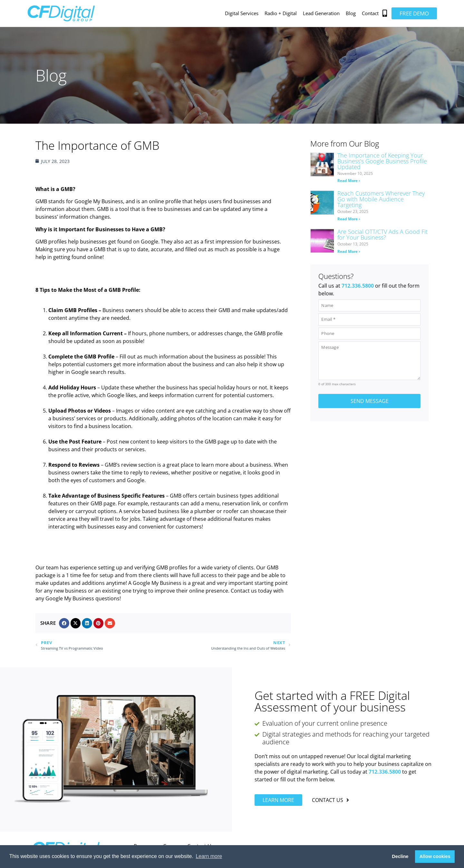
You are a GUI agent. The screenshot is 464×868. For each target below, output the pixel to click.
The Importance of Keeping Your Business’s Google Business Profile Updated (382, 161)
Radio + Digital (281, 13)
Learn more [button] (209, 856)
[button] (385, 13)
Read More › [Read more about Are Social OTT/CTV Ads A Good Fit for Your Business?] (349, 251)
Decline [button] (400, 856)
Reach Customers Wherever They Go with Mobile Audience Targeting (381, 199)
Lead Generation (321, 13)
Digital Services (242, 13)
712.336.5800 (358, 286)
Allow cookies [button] (435, 856)
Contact (370, 13)
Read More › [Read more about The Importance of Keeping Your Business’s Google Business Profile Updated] (349, 181)
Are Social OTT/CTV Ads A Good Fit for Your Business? (382, 234)
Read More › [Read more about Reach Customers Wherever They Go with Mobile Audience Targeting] (349, 219)
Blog (351, 13)
